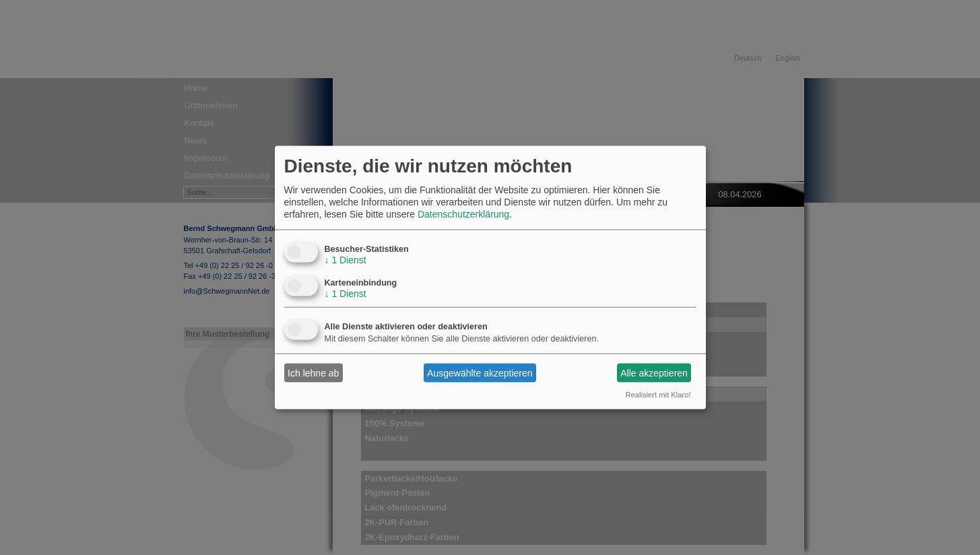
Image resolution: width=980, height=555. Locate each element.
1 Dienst (346, 260)
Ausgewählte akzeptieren (480, 372)
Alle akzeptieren (654, 372)
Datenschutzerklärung (463, 214)
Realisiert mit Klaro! (658, 395)
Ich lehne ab (313, 372)
